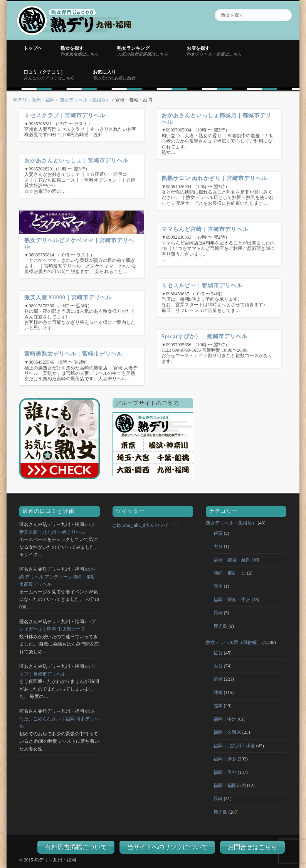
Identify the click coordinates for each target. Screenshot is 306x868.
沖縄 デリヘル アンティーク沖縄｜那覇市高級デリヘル (57, 577)
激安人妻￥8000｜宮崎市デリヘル (68, 297)
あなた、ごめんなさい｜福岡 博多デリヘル (59, 719)
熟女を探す (80, 51)
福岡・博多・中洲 (232, 600)
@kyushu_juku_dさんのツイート (145, 525)
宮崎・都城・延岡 (232, 560)
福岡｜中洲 (225, 719)
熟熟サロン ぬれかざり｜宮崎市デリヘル (214, 178)
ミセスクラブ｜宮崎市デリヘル (65, 115)
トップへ (33, 48)
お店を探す (214, 51)
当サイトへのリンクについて (167, 847)
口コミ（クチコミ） (49, 75)
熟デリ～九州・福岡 (34, 100)
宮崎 (218, 679)
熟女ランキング (143, 51)
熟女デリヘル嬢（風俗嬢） (234, 642)
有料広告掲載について (76, 847)
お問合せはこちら (252, 847)
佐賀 (218, 533)
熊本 (218, 586)
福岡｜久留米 (227, 732)
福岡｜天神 (225, 772)
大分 (218, 546)
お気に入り (114, 75)
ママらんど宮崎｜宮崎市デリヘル (205, 229)
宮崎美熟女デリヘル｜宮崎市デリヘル (73, 354)
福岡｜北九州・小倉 (234, 746)
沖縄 (218, 693)
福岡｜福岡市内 (230, 785)
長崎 (218, 613)
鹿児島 (220, 626)
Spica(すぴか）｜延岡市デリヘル (204, 336)
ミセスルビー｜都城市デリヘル (202, 286)
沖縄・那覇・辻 (230, 573)
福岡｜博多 (225, 759)
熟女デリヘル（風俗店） (85, 100)
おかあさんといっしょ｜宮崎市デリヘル (76, 161)
